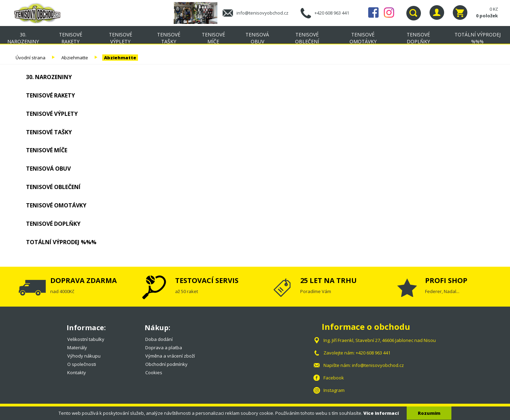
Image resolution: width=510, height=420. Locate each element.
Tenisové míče (213, 38)
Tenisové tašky (169, 38)
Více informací (381, 413)
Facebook (373, 12)
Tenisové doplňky (418, 38)
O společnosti (82, 364)
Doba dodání (159, 339)
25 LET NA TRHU (329, 280)
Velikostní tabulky (86, 339)
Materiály (77, 348)
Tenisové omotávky (363, 38)
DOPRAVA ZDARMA (84, 280)
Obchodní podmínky (166, 364)
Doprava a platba (164, 348)
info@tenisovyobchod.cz (262, 13)
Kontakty (77, 372)
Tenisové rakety (71, 38)
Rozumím (429, 413)
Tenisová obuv (257, 38)
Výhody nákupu (84, 356)
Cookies (154, 372)
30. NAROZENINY (23, 38)
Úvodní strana (31, 58)
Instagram (389, 12)
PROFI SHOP (446, 280)
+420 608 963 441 (332, 13)
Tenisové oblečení (307, 38)
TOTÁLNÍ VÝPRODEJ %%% (478, 38)
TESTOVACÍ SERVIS (207, 280)
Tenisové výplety (120, 38)
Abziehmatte (75, 58)
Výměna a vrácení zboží (170, 356)
